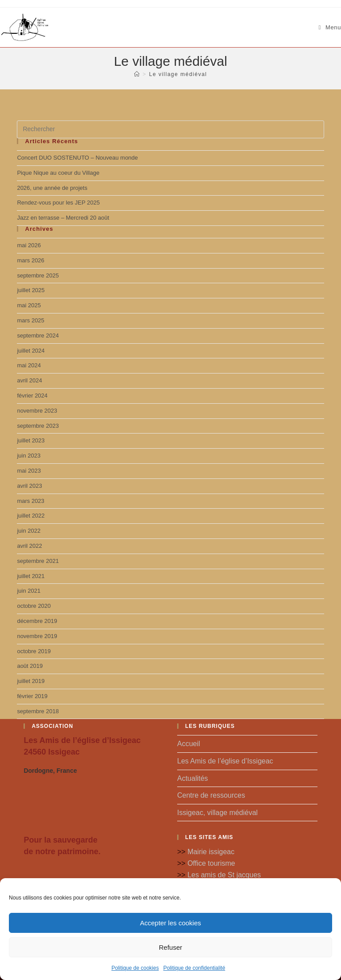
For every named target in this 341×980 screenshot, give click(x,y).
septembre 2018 (38, 711)
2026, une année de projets (52, 188)
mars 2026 (30, 260)
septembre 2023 (38, 426)
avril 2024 (29, 380)
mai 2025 (29, 305)
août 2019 (30, 666)
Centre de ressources (211, 795)
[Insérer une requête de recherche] (170, 129)
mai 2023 (29, 471)
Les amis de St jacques (224, 875)
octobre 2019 (34, 651)
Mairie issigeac (211, 852)
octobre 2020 (34, 606)
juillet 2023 (31, 440)
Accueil (189, 744)
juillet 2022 (31, 516)
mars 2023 (30, 501)
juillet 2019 (31, 681)
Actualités (192, 778)
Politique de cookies (135, 968)
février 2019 (32, 696)
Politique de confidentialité (194, 968)
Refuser (171, 947)
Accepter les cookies (170, 923)
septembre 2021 (38, 561)
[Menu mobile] (330, 27)
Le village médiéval (178, 74)
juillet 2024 (31, 351)
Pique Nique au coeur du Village (58, 173)
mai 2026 (29, 245)
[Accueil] (137, 74)
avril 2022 (29, 546)
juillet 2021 (31, 576)
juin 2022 (29, 531)
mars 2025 (30, 320)
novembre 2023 (37, 411)
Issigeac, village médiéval (217, 813)
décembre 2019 (37, 621)
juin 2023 (29, 456)
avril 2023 (29, 486)
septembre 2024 (38, 335)
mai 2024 (29, 365)
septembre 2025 (38, 275)
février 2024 (32, 396)
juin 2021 (29, 591)
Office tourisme (211, 863)
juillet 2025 (31, 290)
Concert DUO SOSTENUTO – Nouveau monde (77, 158)
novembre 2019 (37, 636)
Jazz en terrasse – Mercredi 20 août (63, 218)
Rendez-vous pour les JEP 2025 (58, 203)
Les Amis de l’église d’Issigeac (225, 761)
